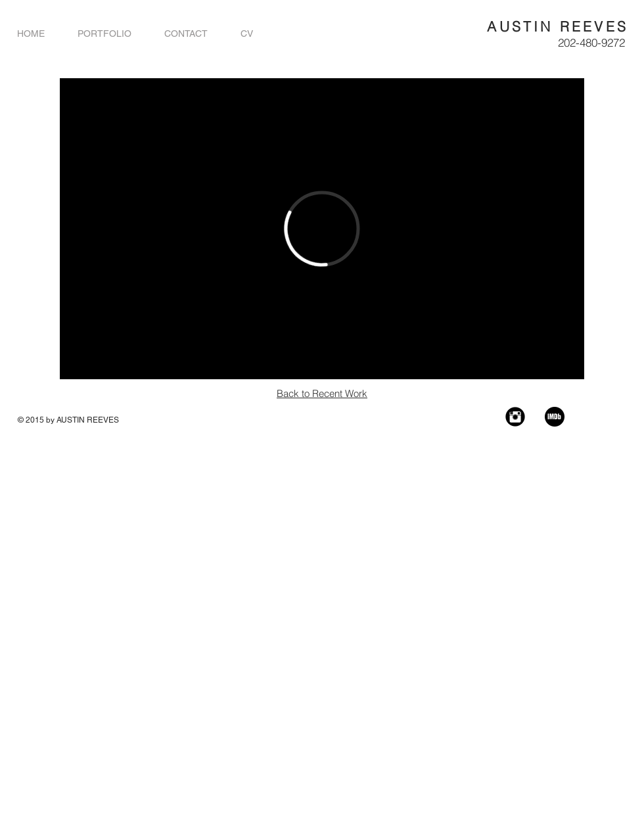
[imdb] (555, 417)
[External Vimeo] (322, 229)
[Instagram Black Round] (515, 417)
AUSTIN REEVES (558, 26)
